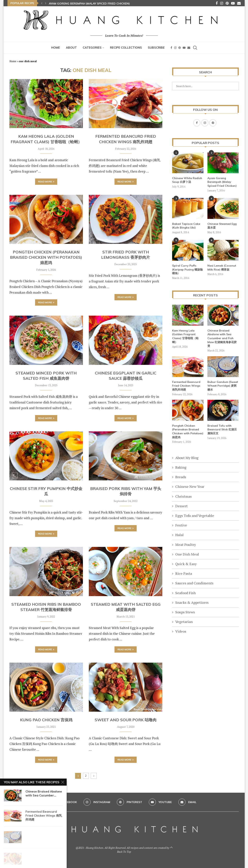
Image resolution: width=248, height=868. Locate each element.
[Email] (239, 3)
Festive (181, 525)
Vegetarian (184, 621)
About (71, 48)
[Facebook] (217, 3)
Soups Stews (185, 612)
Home (56, 48)
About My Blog (187, 457)
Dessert (181, 506)
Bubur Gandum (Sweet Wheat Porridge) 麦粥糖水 (223, 386)
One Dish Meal (187, 554)
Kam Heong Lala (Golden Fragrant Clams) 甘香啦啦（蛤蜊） (185, 336)
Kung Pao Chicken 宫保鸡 (46, 720)
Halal (179, 535)
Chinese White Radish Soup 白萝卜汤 (187, 180)
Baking (181, 467)
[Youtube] (233, 3)
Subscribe (156, 48)
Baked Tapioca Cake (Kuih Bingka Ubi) (186, 226)
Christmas (184, 496)
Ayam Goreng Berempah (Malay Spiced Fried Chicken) (89, 4)
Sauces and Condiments (194, 583)
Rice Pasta (184, 573)
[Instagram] (222, 3)
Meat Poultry (186, 544)
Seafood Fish (185, 593)
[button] (42, 3)
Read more (46, 182)
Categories (92, 48)
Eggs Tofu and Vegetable (195, 515)
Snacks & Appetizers (192, 602)
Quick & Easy (186, 564)
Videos (181, 631)
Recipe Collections (126, 48)
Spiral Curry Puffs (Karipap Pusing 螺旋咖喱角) (187, 269)
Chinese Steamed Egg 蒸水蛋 (222, 226)
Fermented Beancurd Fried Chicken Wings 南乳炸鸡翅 (186, 386)
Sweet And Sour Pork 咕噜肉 (126, 720)
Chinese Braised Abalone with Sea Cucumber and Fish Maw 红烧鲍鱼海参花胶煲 (222, 338)
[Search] (195, 48)
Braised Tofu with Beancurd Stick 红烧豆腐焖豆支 (222, 429)
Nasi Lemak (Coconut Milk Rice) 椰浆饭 (222, 267)
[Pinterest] (227, 3)
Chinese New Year (190, 486)
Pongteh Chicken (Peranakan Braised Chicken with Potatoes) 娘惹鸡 (46, 257)
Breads (181, 477)
